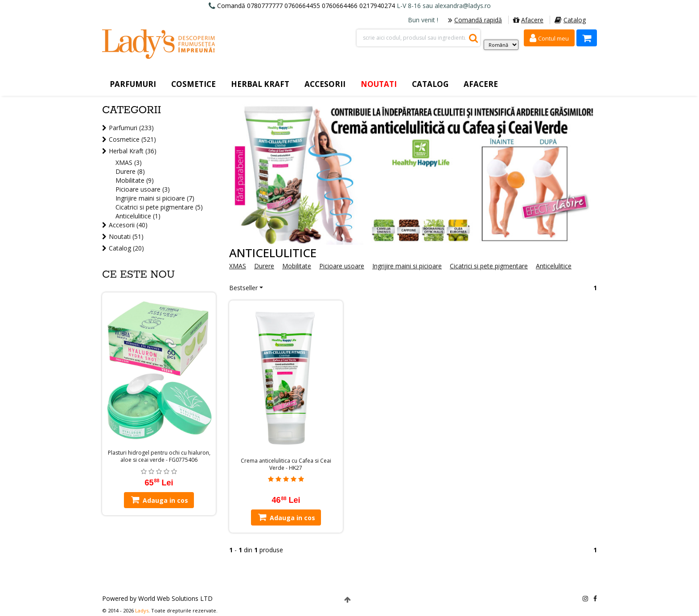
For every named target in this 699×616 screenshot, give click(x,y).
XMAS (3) (129, 162)
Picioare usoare (342, 266)
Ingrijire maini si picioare (407, 266)
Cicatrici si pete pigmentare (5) (159, 207)
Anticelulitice (554, 266)
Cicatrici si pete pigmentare (489, 266)
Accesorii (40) (128, 225)
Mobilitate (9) (135, 180)
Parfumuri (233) (131, 128)
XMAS (238, 266)
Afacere (528, 20)
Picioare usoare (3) (143, 189)
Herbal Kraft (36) (133, 151)
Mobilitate (297, 266)
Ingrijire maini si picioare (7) (155, 198)
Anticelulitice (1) (138, 216)
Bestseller (243, 288)
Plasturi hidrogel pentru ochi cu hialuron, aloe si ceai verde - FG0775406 (159, 456)
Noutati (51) (126, 236)
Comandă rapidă (475, 20)
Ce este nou (138, 275)
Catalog (570, 20)
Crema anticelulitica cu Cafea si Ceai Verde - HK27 (286, 464)
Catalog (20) (126, 248)
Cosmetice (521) (132, 139)
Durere (264, 266)
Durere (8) (130, 171)
